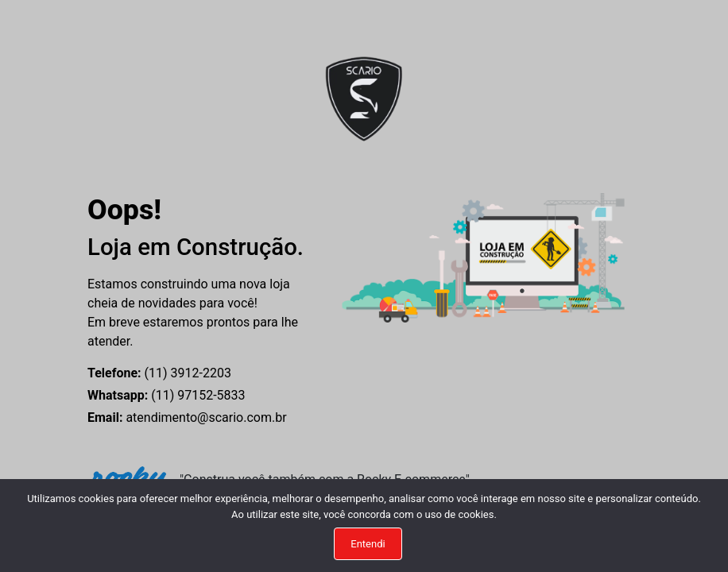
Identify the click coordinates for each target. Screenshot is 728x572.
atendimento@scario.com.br (187, 417)
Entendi (368, 544)
